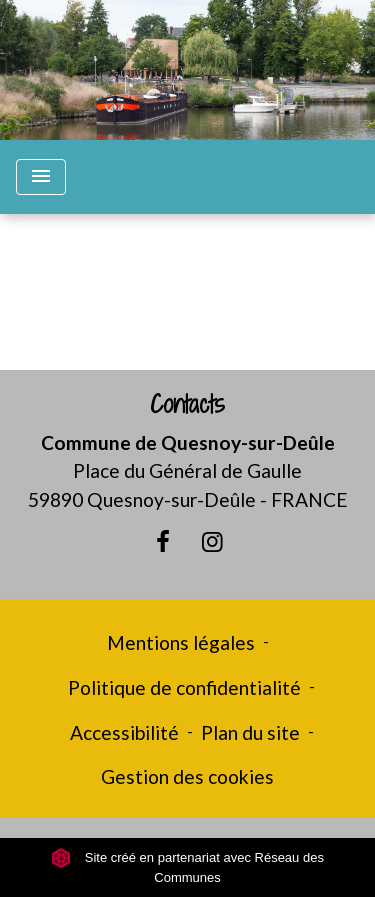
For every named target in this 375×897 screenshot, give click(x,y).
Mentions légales (181, 642)
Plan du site (250, 732)
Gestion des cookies (187, 776)
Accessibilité (124, 732)
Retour (187, 300)
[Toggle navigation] (41, 177)
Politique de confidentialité (184, 687)
